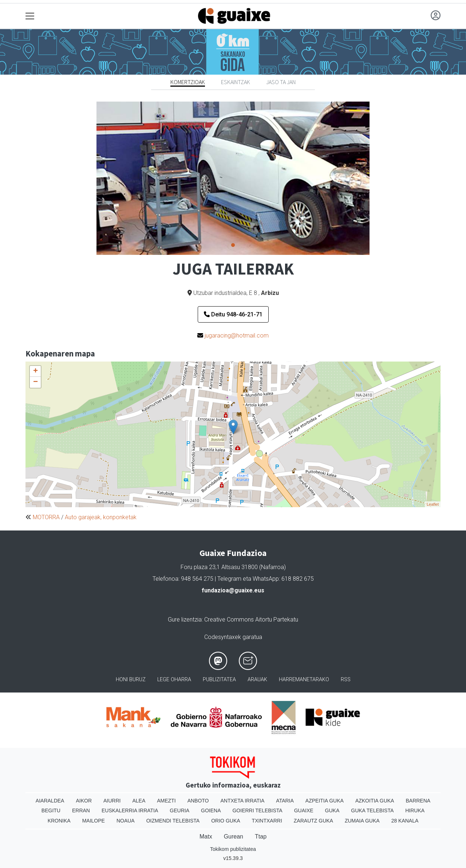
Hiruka (415, 810)
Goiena (211, 810)
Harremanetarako (304, 680)
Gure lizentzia (185, 620)
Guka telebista (372, 810)
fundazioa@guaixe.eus (233, 590)
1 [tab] (233, 245)
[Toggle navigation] (30, 16)
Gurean (234, 837)
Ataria (285, 801)
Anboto (198, 801)
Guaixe (304, 810)
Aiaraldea (50, 801)
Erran (81, 810)
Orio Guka (226, 821)
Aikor (84, 801)
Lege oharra (174, 680)
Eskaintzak (236, 82)
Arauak (257, 680)
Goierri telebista (257, 810)
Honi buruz (131, 680)
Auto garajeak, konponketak (101, 517)
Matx (206, 837)
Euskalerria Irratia (130, 810)
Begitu (51, 810)
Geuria (179, 810)
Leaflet (433, 504)
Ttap (261, 837)
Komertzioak (188, 82)
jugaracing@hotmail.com (237, 336)
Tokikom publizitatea (233, 849)
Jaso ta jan (281, 82)
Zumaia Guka (362, 821)
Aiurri (112, 801)
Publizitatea (219, 680)
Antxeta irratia (243, 801)
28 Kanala (405, 821)
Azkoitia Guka (375, 801)
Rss (346, 680)
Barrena (418, 801)
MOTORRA (46, 517)
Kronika (59, 821)
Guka (332, 810)
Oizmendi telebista (173, 821)
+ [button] (35, 371)
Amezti (166, 801)
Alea (139, 801)
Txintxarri (267, 821)
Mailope (94, 821)
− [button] (35, 382)
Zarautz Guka (313, 821)
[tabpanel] (233, 178)
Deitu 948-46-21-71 (233, 314)
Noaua (126, 821)
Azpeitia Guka (325, 801)
